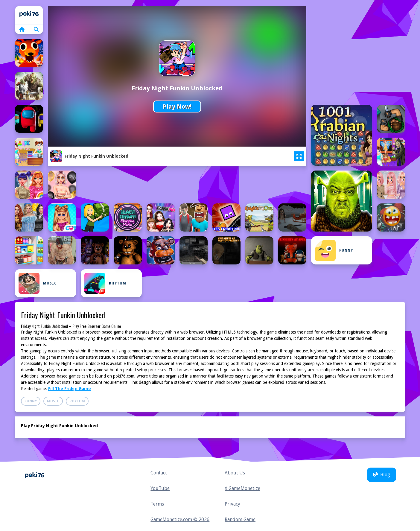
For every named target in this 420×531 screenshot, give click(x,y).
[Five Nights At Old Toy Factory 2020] (226, 250)
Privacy (232, 504)
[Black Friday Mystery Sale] (29, 217)
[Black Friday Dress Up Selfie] (391, 185)
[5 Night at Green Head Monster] (342, 201)
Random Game (240, 519)
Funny (334, 250)
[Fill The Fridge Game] (29, 250)
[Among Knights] (29, 86)
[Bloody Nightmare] (194, 217)
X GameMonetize (242, 488)
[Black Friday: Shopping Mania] (128, 217)
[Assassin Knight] (391, 119)
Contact (159, 473)
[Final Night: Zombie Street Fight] (62, 250)
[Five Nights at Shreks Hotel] (259, 250)
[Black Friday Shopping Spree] (62, 217)
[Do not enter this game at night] (391, 217)
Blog (382, 475)
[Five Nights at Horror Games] (194, 250)
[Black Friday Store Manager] (95, 217)
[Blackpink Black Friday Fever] (161, 217)
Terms (157, 504)
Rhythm (105, 283)
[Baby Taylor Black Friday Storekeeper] (29, 152)
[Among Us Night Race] (29, 119)
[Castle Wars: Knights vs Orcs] (259, 217)
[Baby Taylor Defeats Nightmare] (391, 152)
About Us (235, 473)
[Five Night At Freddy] (95, 250)
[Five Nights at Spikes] (292, 250)
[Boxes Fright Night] (226, 217)
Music (38, 283)
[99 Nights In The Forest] (29, 53)
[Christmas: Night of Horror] (292, 217)
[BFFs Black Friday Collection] (29, 185)
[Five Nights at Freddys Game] (128, 250)
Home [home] (29, 15)
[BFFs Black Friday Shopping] (62, 185)
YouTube (160, 488)
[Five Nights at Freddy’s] (161, 250)
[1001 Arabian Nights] (342, 135)
